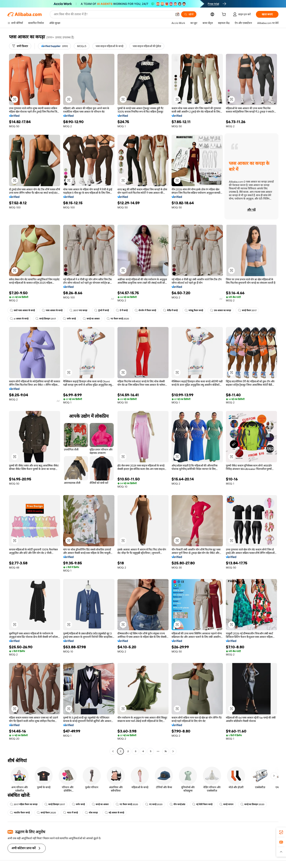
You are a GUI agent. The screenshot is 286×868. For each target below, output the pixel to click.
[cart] (225, 15)
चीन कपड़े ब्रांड (177, 804)
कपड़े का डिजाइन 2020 (252, 804)
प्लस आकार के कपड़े (52, 310)
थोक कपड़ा (91, 813)
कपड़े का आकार (91, 319)
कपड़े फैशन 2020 (46, 813)
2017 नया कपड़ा (78, 310)
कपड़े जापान (226, 804)
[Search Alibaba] (113, 14)
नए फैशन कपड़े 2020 (118, 319)
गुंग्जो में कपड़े (102, 310)
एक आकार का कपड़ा (221, 310)
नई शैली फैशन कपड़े (202, 804)
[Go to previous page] (113, 751)
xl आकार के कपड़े (19, 319)
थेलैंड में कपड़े (170, 310)
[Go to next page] (173, 751)
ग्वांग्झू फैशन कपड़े (194, 310)
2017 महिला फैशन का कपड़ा (24, 804)
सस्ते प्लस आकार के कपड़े (22, 310)
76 (166, 751)
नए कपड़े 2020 (154, 804)
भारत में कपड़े (70, 813)
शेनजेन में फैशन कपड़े (145, 310)
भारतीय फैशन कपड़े (20, 813)
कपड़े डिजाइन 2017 (46, 319)
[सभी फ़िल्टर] (20, 46)
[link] (281, 832)
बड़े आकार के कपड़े (114, 813)
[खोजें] (189, 14)
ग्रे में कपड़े (122, 310)
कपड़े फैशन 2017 (247, 310)
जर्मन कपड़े (69, 319)
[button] (177, 14)
